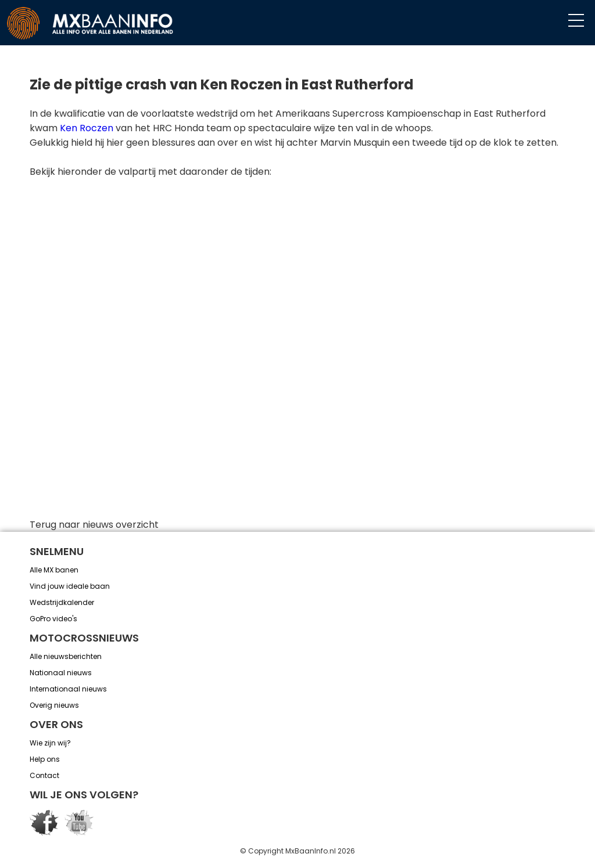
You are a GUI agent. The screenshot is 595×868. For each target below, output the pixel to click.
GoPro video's (53, 619)
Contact (44, 775)
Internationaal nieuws (68, 689)
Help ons (45, 759)
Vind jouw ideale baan (70, 586)
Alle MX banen (54, 570)
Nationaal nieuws (61, 673)
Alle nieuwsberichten (66, 656)
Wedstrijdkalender (62, 602)
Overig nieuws (54, 705)
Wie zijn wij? (50, 743)
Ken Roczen (87, 128)
